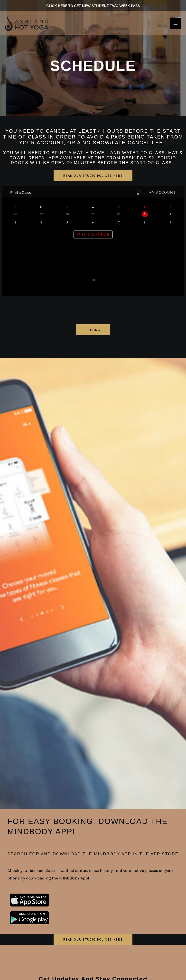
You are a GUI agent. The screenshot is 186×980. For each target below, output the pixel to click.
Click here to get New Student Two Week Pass (93, 6)
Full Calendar (93, 235)
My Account (162, 192)
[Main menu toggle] (176, 25)
